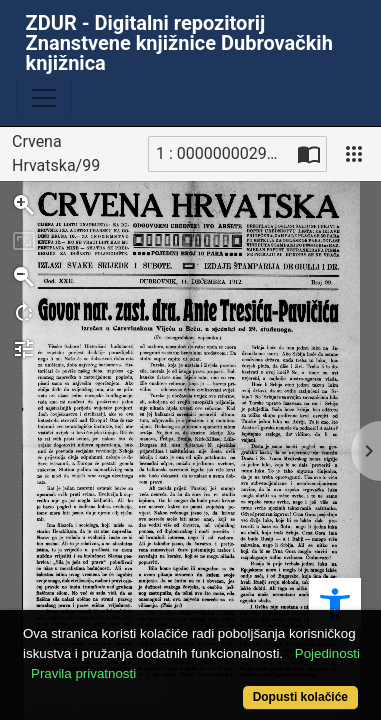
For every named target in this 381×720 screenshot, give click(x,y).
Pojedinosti (327, 653)
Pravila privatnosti (83, 673)
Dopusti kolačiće (300, 697)
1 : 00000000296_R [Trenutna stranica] (224, 153)
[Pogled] (354, 154)
